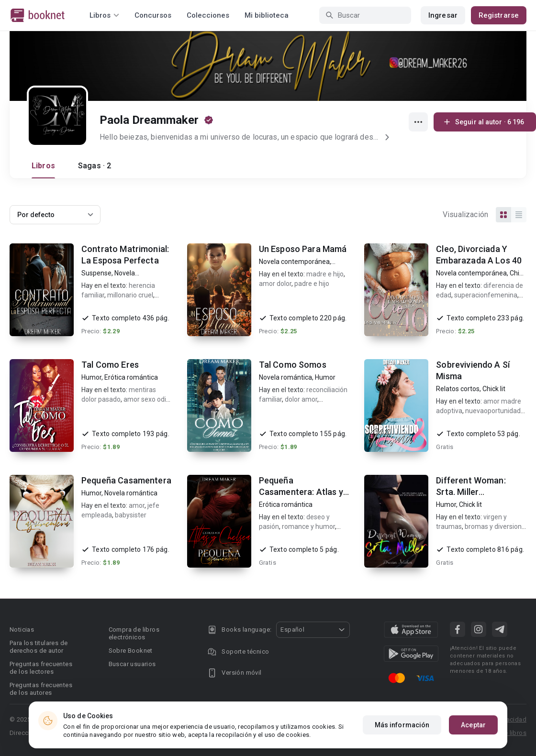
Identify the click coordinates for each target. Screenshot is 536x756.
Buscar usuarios (132, 664)
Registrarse (499, 15)
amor (137, 505)
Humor (91, 377)
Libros (43, 166)
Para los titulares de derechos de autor (39, 647)
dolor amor (301, 399)
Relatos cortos (458, 389)
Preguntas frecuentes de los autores (41, 689)
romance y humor (308, 526)
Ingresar (443, 15)
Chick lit (494, 389)
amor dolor (275, 284)
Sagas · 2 (95, 166)
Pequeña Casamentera (126, 480)
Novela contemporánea (294, 262)
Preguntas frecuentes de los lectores (41, 668)
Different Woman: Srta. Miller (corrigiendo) (471, 492)
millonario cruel (130, 295)
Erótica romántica (131, 377)
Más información (402, 726)
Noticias (22, 630)
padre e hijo (312, 284)
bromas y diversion (493, 526)
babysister (131, 515)
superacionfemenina (486, 295)
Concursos (153, 15)
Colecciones (208, 15)
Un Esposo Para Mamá (303, 249)
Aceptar (473, 726)
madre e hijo (325, 274)
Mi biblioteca (267, 15)
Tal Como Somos (293, 365)
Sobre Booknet (131, 651)
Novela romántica (285, 377)
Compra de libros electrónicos (134, 633)
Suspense (96, 273)
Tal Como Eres (110, 365)
